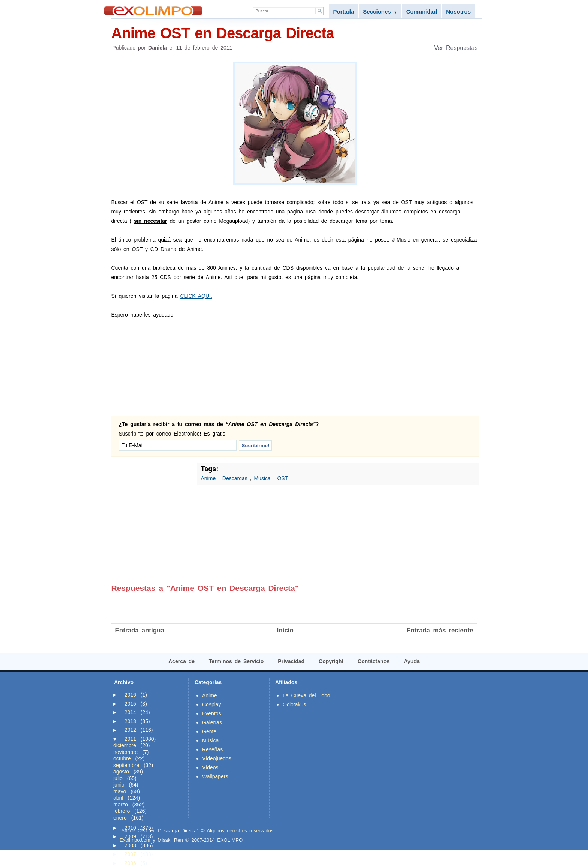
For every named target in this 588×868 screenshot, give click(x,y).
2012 (130, 730)
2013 (130, 721)
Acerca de (181, 661)
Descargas (235, 478)
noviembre (125, 752)
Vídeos (210, 767)
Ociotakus (294, 704)
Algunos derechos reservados (240, 831)
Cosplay (212, 704)
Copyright (331, 661)
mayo (120, 791)
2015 (130, 704)
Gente (209, 731)
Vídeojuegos (217, 758)
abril (118, 798)
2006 (130, 863)
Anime (208, 478)
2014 (130, 712)
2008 (130, 845)
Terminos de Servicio (236, 661)
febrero (121, 811)
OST (283, 478)
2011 (130, 739)
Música (210, 740)
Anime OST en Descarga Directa (295, 32)
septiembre (126, 765)
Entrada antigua (140, 630)
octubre (122, 758)
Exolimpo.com (135, 840)
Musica (262, 478)
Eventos (212, 713)
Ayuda (412, 661)
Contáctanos (374, 661)
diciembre (125, 745)
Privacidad (291, 661)
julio (118, 778)
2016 (130, 695)
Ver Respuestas (456, 48)
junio (119, 785)
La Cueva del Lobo (307, 695)
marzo (121, 805)
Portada (344, 11)
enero (120, 818)
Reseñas (212, 749)
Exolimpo (153, 11)
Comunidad (422, 11)
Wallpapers (215, 776)
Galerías (212, 722)
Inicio (285, 630)
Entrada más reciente (440, 630)
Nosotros (458, 11)
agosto (121, 772)
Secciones (380, 11)
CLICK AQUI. (196, 296)
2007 (130, 854)
